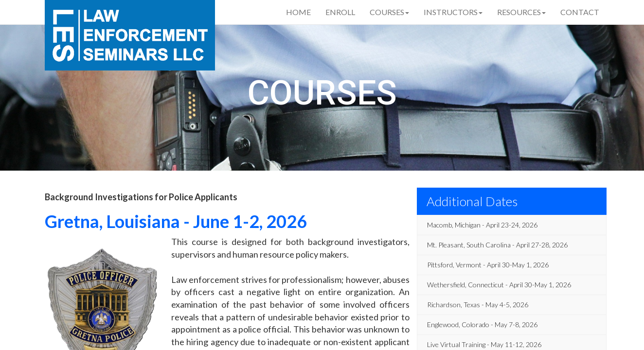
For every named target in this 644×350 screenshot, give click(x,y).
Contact (580, 12)
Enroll (340, 12)
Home (298, 12)
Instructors (453, 12)
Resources (521, 12)
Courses (389, 12)
